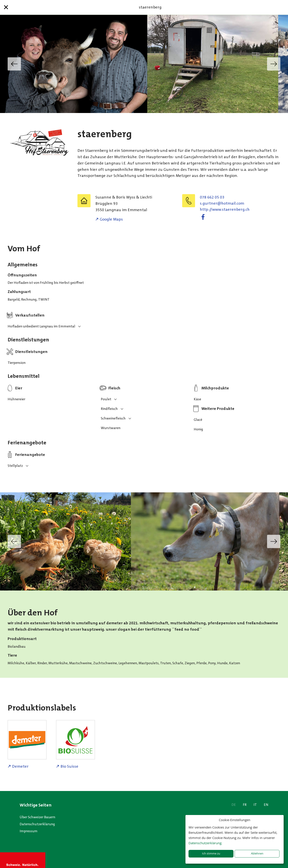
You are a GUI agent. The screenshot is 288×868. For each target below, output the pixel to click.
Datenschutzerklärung (37, 824)
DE (234, 805)
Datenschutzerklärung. (205, 843)
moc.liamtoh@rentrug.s (222, 203)
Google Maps (111, 219)
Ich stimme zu (211, 853)
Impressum (29, 831)
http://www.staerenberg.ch (225, 209)
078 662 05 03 (212, 197)
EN (266, 805)
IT (255, 805)
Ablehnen (257, 853)
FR (245, 805)
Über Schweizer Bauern (37, 817)
